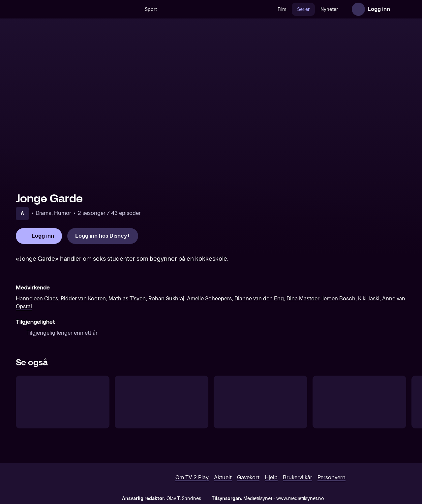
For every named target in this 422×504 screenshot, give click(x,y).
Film (282, 9)
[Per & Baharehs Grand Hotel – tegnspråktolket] (260, 402)
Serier (303, 9)
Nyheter (329, 9)
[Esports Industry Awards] (63, 402)
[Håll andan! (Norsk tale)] (162, 402)
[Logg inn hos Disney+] (103, 236)
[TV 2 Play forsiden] (65, 9)
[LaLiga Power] (359, 402)
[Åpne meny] (400, 9)
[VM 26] (217, 9)
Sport (151, 9)
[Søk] (133, 9)
